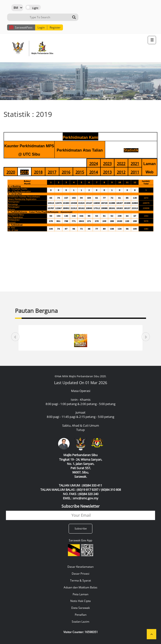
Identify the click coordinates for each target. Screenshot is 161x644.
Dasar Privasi (80, 574)
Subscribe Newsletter (81, 506)
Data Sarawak (80, 608)
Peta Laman (80, 594)
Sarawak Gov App (80, 540)
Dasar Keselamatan (80, 567)
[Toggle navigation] (152, 40)
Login (41, 27)
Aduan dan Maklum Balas (80, 587)
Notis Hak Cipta (80, 601)
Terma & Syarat (80, 580)
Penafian (81, 615)
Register (55, 27)
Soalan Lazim (80, 622)
